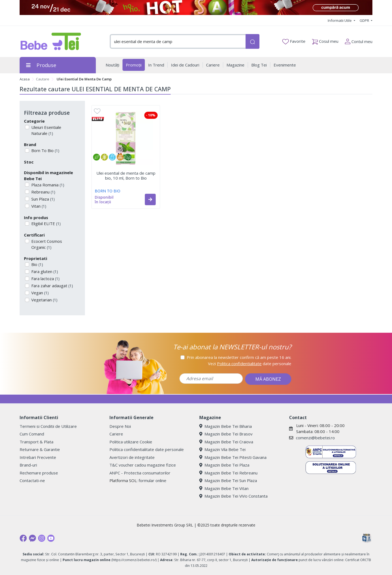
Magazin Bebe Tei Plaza (224, 465)
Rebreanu (43, 192)
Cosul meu (325, 40)
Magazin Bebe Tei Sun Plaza (228, 480)
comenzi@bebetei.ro (315, 438)
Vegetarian (44, 300)
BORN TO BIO (108, 191)
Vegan (39, 293)
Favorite (294, 41)
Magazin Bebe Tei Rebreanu (228, 473)
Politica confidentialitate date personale (147, 449)
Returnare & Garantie (40, 449)
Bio (37, 264)
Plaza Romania (47, 185)
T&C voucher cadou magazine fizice (143, 465)
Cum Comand (32, 434)
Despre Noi (120, 426)
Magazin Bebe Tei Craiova (226, 442)
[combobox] (178, 42)
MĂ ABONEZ (268, 379)
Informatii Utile (340, 20)
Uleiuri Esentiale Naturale (46, 130)
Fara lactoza (45, 279)
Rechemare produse (39, 473)
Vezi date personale (250, 364)
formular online (152, 480)
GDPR (365, 20)
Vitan (38, 206)
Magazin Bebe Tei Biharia (226, 426)
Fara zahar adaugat (52, 286)
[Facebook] (23, 538)
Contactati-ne (32, 480)
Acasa (25, 79)
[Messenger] (32, 538)
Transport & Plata (36, 442)
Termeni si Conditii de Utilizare (48, 426)
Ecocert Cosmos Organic (46, 244)
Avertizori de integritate (132, 457)
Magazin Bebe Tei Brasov (226, 434)
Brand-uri (28, 465)
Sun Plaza (42, 199)
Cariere (116, 434)
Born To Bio (45, 150)
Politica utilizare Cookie (131, 442)
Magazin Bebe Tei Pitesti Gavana (233, 457)
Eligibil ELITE (45, 223)
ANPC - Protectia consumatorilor (140, 473)
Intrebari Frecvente (38, 457)
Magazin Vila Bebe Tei (222, 449)
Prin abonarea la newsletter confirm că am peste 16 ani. (239, 357)
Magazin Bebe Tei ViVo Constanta (233, 496)
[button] (150, 199)
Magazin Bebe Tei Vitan (224, 488)
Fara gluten (44, 271)
